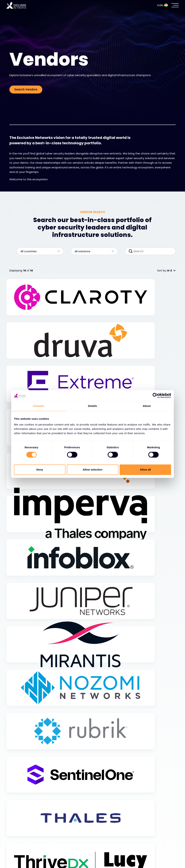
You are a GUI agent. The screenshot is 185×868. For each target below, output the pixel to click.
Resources (18, 857)
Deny (40, 470)
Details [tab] (92, 406)
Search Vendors (26, 89)
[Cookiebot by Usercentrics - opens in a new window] (155, 395)
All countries (38, 251)
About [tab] (147, 406)
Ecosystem (19, 848)
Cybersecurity (21, 839)
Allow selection (92, 470)
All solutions (92, 251)
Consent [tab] (38, 406)
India (163, 5)
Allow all (145, 470)
